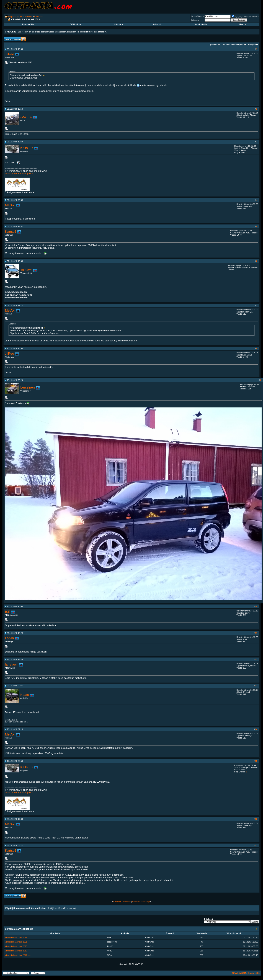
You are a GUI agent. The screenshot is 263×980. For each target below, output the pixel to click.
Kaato (25, 695)
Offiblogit (75, 24)
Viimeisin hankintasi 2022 (16, 937)
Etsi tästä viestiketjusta (233, 45)
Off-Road (28, 17)
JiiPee (10, 54)
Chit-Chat (38, 17)
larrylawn (12, 664)
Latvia (9, 638)
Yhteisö (118, 24)
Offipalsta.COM (15, 17)
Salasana (195, 20)
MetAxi (10, 205)
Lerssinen (28, 387)
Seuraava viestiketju (141, 902)
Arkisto (251, 973)
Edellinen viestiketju (122, 902)
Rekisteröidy (28, 24)
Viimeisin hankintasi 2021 (16, 942)
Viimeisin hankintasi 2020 (16, 946)
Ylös (258, 973)
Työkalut (213, 45)
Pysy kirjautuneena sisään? (245, 17)
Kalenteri (157, 24)
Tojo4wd (26, 270)
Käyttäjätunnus (198, 16)
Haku (243, 24)
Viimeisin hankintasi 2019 (16, 951)
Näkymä (252, 45)
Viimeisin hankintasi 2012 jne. (18, 955)
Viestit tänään (201, 24)
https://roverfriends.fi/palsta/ (20, 174)
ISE (8, 612)
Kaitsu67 (27, 148)
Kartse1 (11, 232)
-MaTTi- (26, 117)
